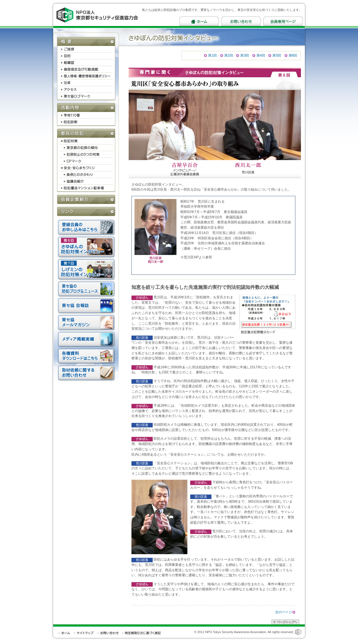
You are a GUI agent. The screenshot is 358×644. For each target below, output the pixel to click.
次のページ (284, 612)
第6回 (293, 55)
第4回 (261, 55)
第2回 (229, 55)
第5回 (277, 55)
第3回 (245, 55)
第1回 (212, 55)
